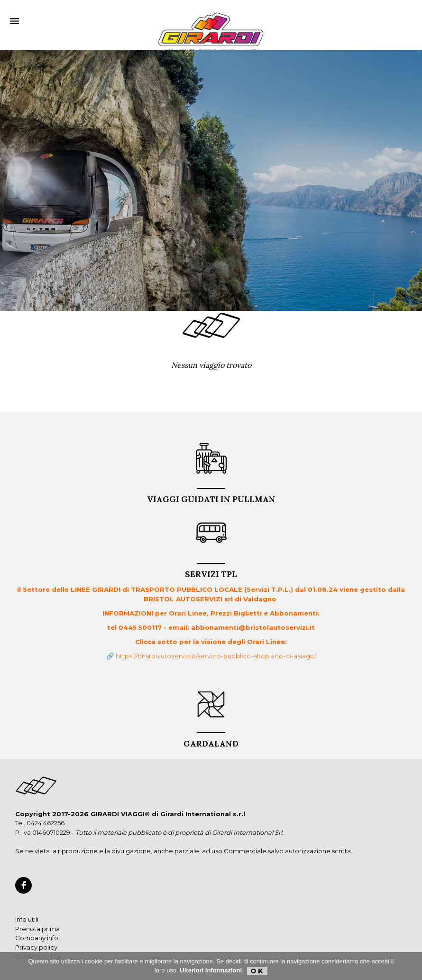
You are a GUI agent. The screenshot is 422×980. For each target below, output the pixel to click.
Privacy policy (36, 947)
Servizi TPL (211, 571)
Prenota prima (37, 929)
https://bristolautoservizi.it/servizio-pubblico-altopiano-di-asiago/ (216, 656)
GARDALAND (211, 741)
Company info (37, 938)
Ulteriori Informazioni (211, 970)
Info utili (27, 919)
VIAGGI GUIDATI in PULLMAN (211, 496)
